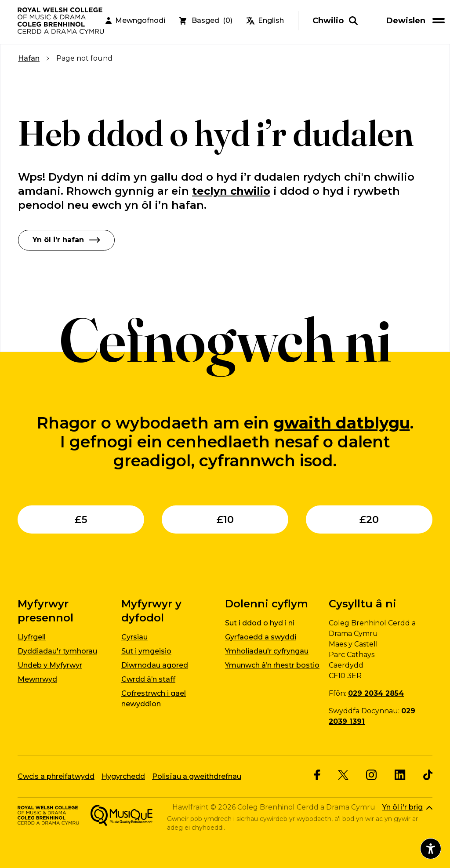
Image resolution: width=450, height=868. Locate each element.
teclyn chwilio (231, 191)
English (265, 22)
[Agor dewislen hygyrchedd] (431, 849)
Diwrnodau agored (155, 665)
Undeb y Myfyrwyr (50, 665)
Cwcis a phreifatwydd (56, 776)
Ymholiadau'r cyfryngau (267, 651)
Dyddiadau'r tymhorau (57, 651)
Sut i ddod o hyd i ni (260, 623)
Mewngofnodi (135, 22)
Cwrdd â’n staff (148, 679)
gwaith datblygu (342, 422)
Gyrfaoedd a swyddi (261, 637)
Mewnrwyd (37, 679)
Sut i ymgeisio (146, 651)
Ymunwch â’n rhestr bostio (272, 665)
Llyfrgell (32, 637)
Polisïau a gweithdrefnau (197, 776)
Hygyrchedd (123, 776)
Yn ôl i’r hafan (66, 240)
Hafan (29, 58)
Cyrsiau (134, 637)
